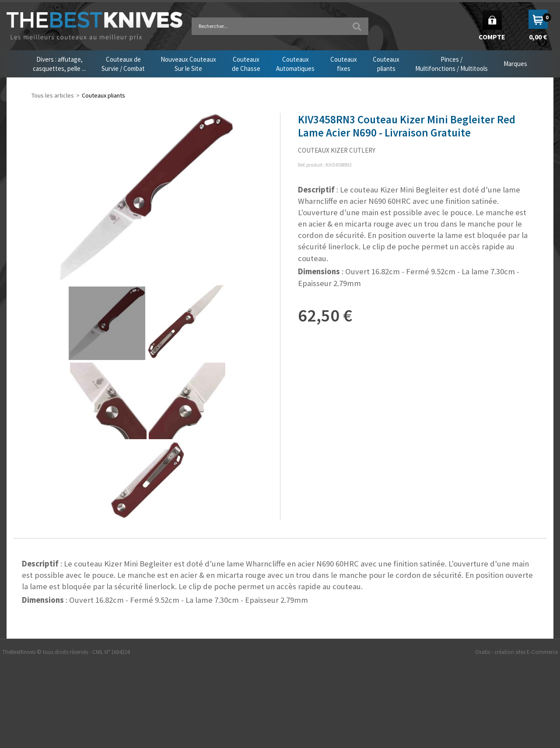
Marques (515, 64)
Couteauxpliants (386, 64)
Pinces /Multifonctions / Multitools (451, 64)
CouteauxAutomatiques (295, 64)
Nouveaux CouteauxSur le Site (188, 64)
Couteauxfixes (344, 64)
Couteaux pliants (103, 95)
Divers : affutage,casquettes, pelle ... (59, 64)
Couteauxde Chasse (246, 64)
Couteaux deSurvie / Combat (123, 64)
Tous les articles (53, 95)
